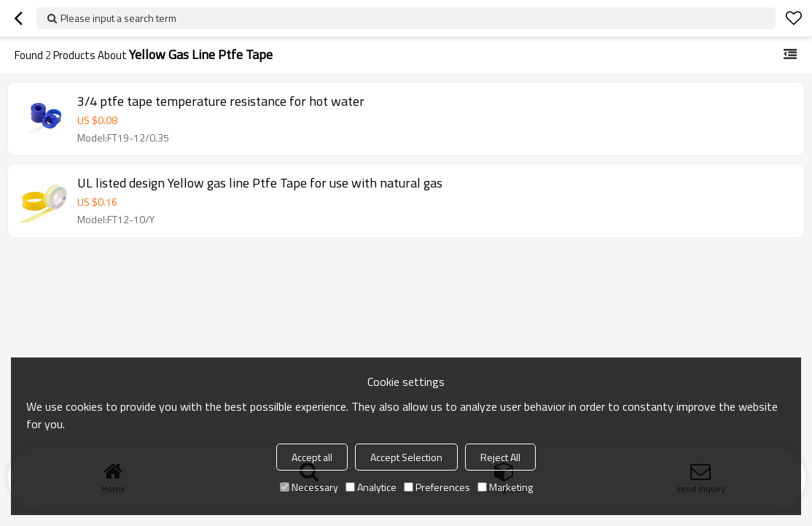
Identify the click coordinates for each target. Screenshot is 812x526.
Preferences (437, 487)
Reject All (500, 457)
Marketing (505, 487)
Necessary (309, 487)
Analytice (371, 487)
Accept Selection (406, 457)
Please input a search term (118, 18)
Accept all (312, 457)
